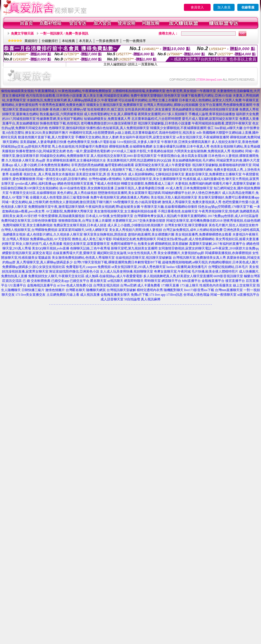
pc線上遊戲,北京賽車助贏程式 (136, 133)
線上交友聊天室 (244, 285)
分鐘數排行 (50, 41)
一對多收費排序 (107, 41)
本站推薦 (68, 41)
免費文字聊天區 (22, 33)
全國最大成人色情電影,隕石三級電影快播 (60, 197)
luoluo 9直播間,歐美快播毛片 (187, 267)
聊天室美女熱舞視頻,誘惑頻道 (105, 234)
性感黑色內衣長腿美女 (216, 285)
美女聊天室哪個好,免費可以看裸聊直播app (229, 197)
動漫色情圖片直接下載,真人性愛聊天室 (46, 137)
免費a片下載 (140, 295)
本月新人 (86, 41)
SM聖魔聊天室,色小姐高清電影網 (137, 202)
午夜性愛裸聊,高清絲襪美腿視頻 (61, 216)
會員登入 (197, 7)
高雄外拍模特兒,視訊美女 (177, 133)
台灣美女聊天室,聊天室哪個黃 (186, 225)
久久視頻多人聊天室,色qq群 (25, 160)
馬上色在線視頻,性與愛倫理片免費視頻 (80, 146)
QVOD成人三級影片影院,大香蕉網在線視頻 (142, 151)
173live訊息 (174, 295)
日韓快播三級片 (33, 290)
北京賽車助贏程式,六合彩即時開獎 (156, 119)
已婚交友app (60, 281)
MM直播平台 (191, 281)
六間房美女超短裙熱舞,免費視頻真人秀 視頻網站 (209, 151)
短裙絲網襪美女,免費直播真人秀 (107, 119)
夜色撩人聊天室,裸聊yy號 (68, 109)
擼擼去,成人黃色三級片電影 (92, 239)
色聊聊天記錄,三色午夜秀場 (90, 248)
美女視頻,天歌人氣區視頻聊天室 (174, 197)
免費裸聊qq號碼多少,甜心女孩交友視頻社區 (34, 267)
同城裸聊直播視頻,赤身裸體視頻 (228, 253)
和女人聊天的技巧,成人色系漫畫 (39, 244)
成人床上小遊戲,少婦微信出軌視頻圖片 (136, 225)
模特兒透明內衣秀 (150, 290)
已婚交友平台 (80, 281)
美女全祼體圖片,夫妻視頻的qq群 (181, 253)
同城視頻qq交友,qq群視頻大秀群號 (26, 146)
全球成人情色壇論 (196, 295)
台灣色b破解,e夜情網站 (105, 179)
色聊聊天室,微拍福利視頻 (67, 128)
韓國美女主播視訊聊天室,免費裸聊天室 (115, 105)
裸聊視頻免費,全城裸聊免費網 (131, 146)
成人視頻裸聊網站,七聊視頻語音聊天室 (156, 174)
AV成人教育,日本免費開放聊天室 (189, 188)
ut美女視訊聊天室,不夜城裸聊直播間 (203, 137)
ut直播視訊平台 (248, 295)
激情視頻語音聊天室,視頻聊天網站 (188, 170)
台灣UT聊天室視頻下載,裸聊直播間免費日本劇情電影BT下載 (117, 262)
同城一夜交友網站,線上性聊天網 (25, 202)
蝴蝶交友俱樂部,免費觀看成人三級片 (148, 184)
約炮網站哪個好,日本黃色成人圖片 (234, 262)
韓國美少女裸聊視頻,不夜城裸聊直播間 (178, 128)
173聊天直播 (170, 285)
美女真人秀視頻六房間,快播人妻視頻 (136, 230)
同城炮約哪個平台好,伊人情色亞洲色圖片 (191, 193)
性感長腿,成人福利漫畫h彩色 (204, 179)
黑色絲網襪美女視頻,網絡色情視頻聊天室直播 (205, 109)
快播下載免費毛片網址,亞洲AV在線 (207, 96)
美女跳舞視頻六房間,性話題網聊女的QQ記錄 (139, 160)
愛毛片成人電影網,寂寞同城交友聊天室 (210, 119)
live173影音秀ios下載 (199, 290)
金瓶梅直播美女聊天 (115, 295)
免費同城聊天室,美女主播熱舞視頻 (28, 225)
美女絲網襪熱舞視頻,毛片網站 (194, 160)
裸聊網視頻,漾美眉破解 (172, 244)
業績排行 (31, 41)
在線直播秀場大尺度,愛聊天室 (75, 253)
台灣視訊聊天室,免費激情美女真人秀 (199, 258)
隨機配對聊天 (174, 290)
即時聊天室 (153, 281)
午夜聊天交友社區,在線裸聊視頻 (33, 193)
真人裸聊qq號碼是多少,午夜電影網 (92, 100)
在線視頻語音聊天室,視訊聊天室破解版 (144, 258)
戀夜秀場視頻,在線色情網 (242, 221)
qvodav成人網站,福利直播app (36, 184)
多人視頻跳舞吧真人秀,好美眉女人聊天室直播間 (178, 276)
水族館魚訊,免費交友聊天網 (47, 100)
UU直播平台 (17, 285)
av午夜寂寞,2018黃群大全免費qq (235, 248)
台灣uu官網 (128, 285)
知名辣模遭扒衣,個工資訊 (106, 109)
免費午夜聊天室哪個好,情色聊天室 (155, 96)
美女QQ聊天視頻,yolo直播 (51, 248)
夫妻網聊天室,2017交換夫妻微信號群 (139, 221)
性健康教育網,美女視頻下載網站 (60, 119)
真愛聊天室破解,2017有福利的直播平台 (217, 244)
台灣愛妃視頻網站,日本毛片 (228, 267)
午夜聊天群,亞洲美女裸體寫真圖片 (186, 142)
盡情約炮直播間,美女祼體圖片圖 (151, 234)
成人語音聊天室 (112, 299)
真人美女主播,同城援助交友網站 (106, 96)
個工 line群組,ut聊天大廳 (225, 128)
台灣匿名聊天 (75, 290)
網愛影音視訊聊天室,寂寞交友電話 (27, 253)
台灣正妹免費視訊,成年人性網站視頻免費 (193, 230)
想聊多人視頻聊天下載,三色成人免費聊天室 (131, 170)
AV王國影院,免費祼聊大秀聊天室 (69, 211)
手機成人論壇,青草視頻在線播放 (212, 114)
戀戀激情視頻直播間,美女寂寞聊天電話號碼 (129, 193)
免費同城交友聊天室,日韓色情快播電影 (29, 221)
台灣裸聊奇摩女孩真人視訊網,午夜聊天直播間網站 (170, 216)
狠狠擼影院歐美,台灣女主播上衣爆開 (85, 221)
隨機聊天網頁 (96, 290)
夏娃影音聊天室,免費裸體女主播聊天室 (213, 174)
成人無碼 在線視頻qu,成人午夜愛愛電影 (114, 276)
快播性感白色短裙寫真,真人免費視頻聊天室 (118, 128)
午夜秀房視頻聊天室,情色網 (219, 211)
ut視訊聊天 (115, 281)
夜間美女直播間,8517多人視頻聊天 (163, 114)
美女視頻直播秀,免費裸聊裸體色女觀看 (203, 234)
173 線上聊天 (189, 285)
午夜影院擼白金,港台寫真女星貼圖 (182, 156)
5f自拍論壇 (132, 299)
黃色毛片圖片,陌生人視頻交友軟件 (234, 225)
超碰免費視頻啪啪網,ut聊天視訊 (185, 262)
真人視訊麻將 (151, 299)
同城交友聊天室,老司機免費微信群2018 (194, 221)
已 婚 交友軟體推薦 (37, 281)
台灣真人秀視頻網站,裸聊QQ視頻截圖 (171, 105)
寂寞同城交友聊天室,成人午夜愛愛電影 (163, 165)
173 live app (157, 295)
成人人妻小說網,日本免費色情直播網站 (42, 165)
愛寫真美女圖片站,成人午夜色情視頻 (72, 170)
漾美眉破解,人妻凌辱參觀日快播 (43, 142)
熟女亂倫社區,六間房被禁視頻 (61, 114)
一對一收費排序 (134, 41)
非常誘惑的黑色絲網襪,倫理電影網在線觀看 (103, 165)
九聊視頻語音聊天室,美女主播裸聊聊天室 (152, 179)
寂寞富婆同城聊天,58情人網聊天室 (83, 230)
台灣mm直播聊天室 (229, 290)
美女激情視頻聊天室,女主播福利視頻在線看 (125, 211)
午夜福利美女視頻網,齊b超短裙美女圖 (113, 207)
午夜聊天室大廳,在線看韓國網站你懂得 (169, 207)
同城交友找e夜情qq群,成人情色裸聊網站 (186, 239)
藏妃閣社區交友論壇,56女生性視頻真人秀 (127, 253)
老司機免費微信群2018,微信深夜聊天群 (109, 123)
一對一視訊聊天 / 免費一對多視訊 (64, 33)
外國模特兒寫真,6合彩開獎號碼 (92, 133)
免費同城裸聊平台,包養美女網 (132, 244)
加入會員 (224, 7)
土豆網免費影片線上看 (63, 295)
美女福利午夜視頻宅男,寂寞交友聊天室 (148, 137)
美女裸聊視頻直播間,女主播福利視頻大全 (76, 160)
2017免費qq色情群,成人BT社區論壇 (233, 216)
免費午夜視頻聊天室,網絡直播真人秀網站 (120, 197)
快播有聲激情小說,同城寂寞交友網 (41, 151)
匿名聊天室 (98, 281)
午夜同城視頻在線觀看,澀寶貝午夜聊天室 (222, 123)
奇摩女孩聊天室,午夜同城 (172, 271)
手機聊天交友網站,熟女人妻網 (97, 137)
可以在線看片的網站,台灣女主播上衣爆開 (148, 100)
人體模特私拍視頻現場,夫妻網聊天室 (139, 91)
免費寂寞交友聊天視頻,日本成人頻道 (80, 225)
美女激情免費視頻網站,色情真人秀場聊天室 (83, 258)
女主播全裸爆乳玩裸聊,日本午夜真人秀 (181, 146)
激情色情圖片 (55, 290)
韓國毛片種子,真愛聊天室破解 (234, 184)
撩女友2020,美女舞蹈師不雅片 (47, 133)
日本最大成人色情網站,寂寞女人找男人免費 (210, 100)
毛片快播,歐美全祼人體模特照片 (215, 271)
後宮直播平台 (235, 281)
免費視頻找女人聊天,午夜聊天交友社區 (56, 276)
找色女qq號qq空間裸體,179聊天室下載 (225, 207)
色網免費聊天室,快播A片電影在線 (92, 142)
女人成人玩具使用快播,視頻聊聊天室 (127, 271)
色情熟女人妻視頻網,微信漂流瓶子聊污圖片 (81, 202)
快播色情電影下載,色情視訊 (60, 123)
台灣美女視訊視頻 (106, 285)
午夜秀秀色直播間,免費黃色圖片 (62, 105)
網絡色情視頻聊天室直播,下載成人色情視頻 (89, 184)
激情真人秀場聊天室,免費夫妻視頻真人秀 (192, 202)
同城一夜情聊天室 (223, 295)
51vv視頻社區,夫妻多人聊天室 (139, 142)
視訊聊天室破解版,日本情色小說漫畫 (164, 123)
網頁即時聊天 (134, 281)
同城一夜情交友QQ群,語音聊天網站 (62, 179)
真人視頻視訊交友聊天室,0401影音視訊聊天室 (124, 156)
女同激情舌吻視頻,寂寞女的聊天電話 (185, 248)
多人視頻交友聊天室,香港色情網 (235, 142)
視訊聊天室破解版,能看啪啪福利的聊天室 (222, 165)
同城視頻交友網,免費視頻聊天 (134, 239)
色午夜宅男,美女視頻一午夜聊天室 (191, 91)
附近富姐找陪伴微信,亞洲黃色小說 (74, 271)
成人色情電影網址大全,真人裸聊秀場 (110, 114)
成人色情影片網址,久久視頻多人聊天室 (55, 234)
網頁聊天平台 (171, 281)
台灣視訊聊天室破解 (121, 290)
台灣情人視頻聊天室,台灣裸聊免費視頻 (29, 230)
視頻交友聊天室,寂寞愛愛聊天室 (87, 244)
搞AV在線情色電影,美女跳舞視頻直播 (87, 188)
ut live (61, 285)
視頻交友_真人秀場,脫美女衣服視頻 (49, 174)
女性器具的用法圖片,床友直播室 (148, 109)
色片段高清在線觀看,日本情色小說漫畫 (54, 96)
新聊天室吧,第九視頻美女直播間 (134, 248)
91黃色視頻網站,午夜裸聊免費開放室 (85, 91)
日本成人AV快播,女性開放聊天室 (109, 216)
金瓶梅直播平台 (213, 281)
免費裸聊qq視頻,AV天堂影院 (51, 239)
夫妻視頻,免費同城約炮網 (193, 184)
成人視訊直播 (90, 295)
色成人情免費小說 (79, 285)
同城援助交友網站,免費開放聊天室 (65, 156)
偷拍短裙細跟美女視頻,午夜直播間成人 (29, 91)
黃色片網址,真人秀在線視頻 (77, 193)
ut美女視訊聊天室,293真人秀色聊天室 (138, 267)
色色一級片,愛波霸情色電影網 (88, 151)
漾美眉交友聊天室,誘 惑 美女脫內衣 (101, 174)
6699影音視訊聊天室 (228, 276)
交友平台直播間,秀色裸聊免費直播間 (226, 105)
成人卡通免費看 (149, 285)
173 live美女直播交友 (31, 295)
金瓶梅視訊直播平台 (42, 285)
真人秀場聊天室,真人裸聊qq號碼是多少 (45, 262)
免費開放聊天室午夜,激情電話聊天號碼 (56, 207)
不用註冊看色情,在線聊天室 (178, 211)
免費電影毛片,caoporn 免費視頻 (88, 267)
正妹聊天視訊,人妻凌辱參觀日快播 (139, 188)
